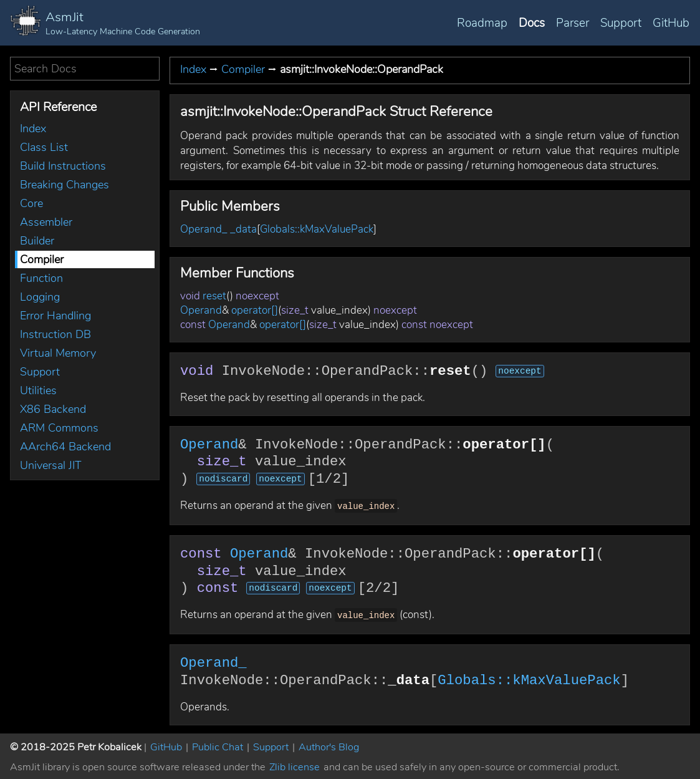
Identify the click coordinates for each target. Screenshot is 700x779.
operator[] (255, 310)
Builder (37, 241)
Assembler (46, 222)
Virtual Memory (58, 353)
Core (31, 203)
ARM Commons (59, 428)
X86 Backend (53, 409)
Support (621, 23)
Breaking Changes (65, 185)
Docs (532, 23)
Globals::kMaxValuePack (317, 229)
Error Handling (55, 316)
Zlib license (295, 765)
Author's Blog (329, 745)
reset (214, 296)
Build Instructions (63, 166)
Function (41, 278)
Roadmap (482, 23)
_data (243, 229)
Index (33, 128)
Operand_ (204, 229)
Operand (201, 310)
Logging (40, 297)
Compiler (42, 259)
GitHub (671, 23)
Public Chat (218, 745)
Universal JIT (51, 465)
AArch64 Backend (65, 447)
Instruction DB (55, 334)
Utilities (38, 390)
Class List (44, 147)
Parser (573, 23)
